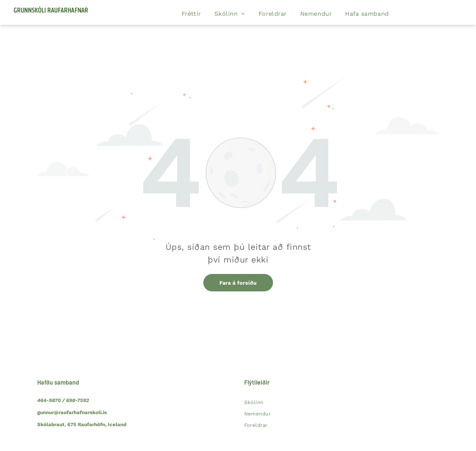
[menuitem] (191, 14)
